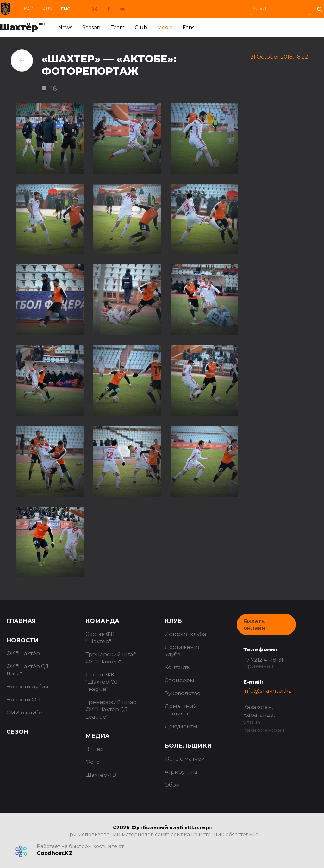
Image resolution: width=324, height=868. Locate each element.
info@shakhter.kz (267, 691)
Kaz (28, 9)
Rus (47, 9)
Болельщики (188, 746)
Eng (66, 9)
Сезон (17, 732)
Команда (102, 621)
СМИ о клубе (24, 713)
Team (118, 27)
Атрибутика (181, 772)
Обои (172, 785)
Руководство (183, 693)
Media (165, 27)
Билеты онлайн (255, 624)
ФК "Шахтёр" (24, 653)
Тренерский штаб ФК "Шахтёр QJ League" (111, 709)
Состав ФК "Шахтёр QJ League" (102, 682)
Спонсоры (179, 680)
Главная (21, 621)
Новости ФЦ (24, 700)
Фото (93, 762)
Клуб (173, 621)
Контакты (178, 667)
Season (91, 27)
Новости (22, 640)
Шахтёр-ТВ (101, 775)
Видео (95, 749)
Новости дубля (27, 687)
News (65, 27)
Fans (188, 27)
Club (141, 27)
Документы (181, 726)
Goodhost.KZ (55, 853)
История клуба (185, 634)
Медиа (97, 736)
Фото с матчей (185, 759)
